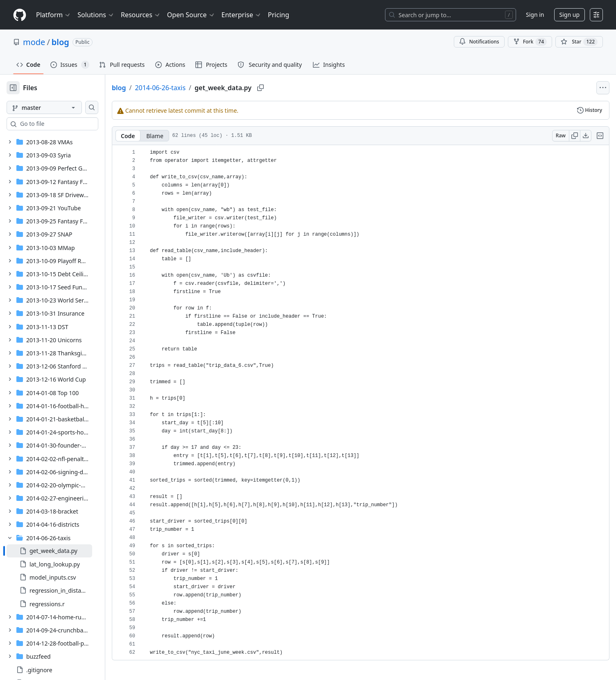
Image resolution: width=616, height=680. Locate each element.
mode (34, 42)
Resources (141, 15)
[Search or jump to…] (451, 15)
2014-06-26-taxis (186, 88)
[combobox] (69, 124)
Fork (530, 42)
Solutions (96, 15)
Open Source (191, 15)
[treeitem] (62, 551)
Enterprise (241, 15)
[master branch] (57, 107)
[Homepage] (20, 15)
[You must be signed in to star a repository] (579, 42)
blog (60, 42)
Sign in (535, 15)
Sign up (570, 15)
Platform (53, 15)
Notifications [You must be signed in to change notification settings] (479, 42)
